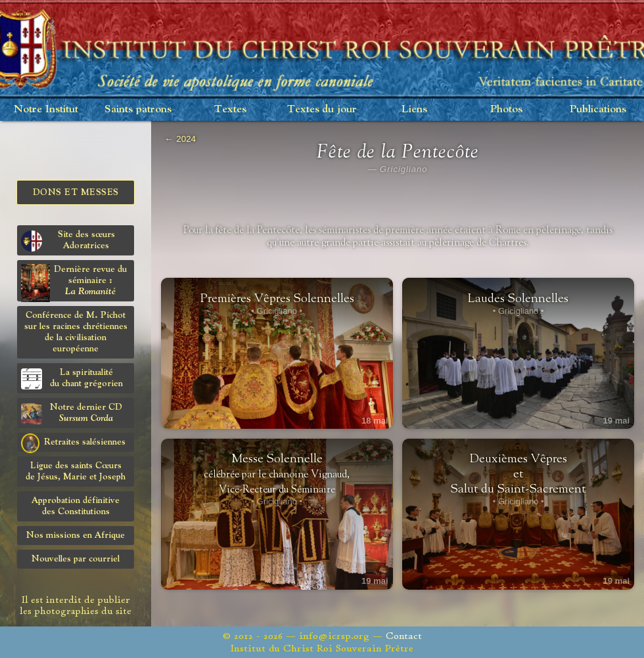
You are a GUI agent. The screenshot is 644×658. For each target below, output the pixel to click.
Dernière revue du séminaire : (74, 283)
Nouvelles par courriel (76, 559)
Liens (414, 109)
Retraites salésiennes (73, 443)
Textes (230, 109)
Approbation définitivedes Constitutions (76, 506)
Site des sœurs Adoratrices (68, 241)
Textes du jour (322, 109)
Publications (598, 109)
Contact (404, 636)
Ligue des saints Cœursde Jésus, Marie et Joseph (76, 471)
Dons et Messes (76, 192)
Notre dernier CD (72, 413)
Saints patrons (138, 109)
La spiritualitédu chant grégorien (72, 379)
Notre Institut (46, 109)
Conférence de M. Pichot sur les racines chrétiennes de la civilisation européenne (76, 332)
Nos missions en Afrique (76, 535)
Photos (506, 109)
